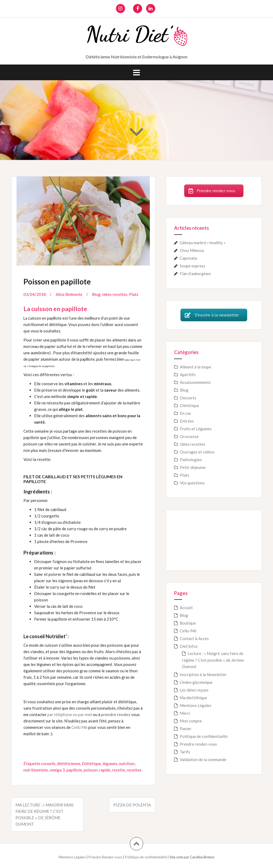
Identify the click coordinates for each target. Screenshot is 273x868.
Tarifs (185, 752)
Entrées (187, 421)
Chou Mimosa (192, 250)
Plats (134, 294)
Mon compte (191, 721)
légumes (110, 763)
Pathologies (191, 460)
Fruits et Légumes (196, 429)
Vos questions (192, 483)
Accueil (186, 608)
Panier (186, 729)
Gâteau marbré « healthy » (203, 243)
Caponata (188, 258)
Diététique (91, 763)
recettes (134, 770)
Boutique (188, 623)
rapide (105, 770)
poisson (91, 770)
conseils (48, 763)
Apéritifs (188, 375)
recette (119, 770)
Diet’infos (189, 646)
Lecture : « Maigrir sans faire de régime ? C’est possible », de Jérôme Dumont (213, 660)
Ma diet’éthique (193, 698)
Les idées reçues (194, 690)
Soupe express (192, 266)
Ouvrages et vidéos (197, 452)
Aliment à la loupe (196, 367)
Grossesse (189, 436)
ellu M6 (81, 727)
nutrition (127, 763)
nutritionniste (36, 770)
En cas (186, 413)
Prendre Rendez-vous (106, 857)
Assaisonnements (195, 382)
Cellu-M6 (188, 631)
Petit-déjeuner (193, 467)
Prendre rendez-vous (198, 744)
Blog (96, 294)
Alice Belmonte (69, 294)
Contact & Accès (194, 638)
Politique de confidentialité (204, 736)
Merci (185, 713)
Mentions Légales (196, 705)
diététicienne (69, 763)
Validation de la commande (203, 759)
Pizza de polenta (132, 805)
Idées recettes (115, 294)
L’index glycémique (196, 682)
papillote (74, 770)
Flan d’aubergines (195, 274)
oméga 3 (57, 770)
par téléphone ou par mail (70, 714)
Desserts (188, 398)
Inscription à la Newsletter (203, 674)
